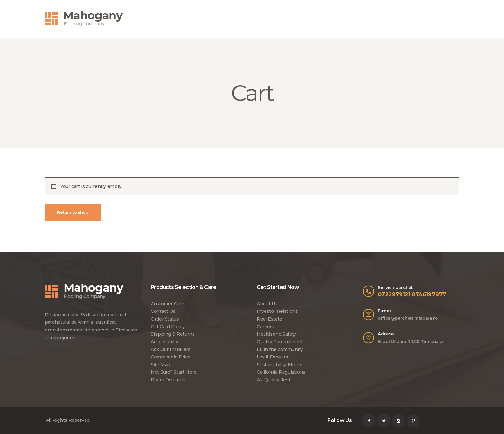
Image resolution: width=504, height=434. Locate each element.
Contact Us (163, 311)
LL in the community (280, 349)
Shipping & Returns (173, 334)
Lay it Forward (273, 357)
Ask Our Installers (171, 349)
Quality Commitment (280, 342)
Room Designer (168, 380)
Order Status (165, 319)
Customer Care (167, 304)
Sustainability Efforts (280, 365)
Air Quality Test (274, 380)
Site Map (161, 365)
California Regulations (281, 372)
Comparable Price (171, 357)
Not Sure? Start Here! (174, 372)
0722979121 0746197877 (412, 294)
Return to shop (73, 212)
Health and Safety (276, 334)
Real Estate (270, 319)
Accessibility (164, 342)
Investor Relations (277, 311)
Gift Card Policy (168, 327)
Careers (265, 327)
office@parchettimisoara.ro (408, 318)
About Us (267, 304)
